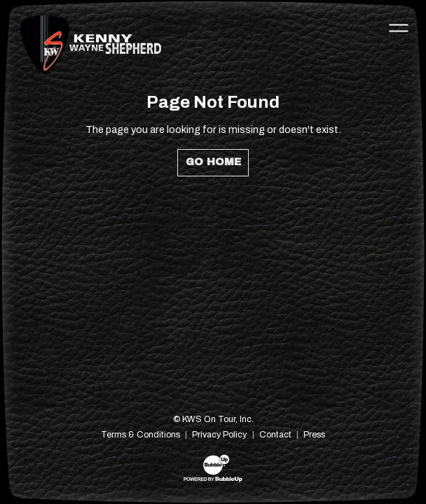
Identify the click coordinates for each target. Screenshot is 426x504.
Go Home (213, 162)
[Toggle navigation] (399, 27)
